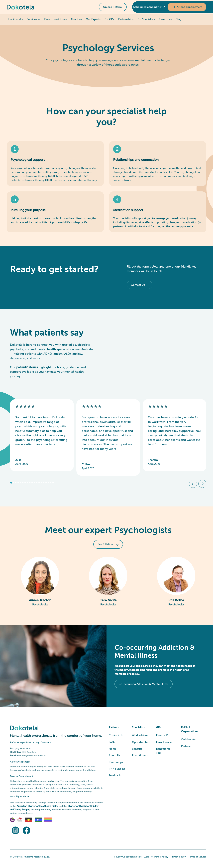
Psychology (116, 762)
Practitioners (140, 755)
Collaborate (188, 739)
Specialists (138, 727)
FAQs (112, 742)
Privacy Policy (178, 857)
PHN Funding (117, 769)
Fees (47, 19)
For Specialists (146, 19)
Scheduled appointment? (149, 7)
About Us (115, 755)
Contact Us (138, 285)
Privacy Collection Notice (128, 857)
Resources (165, 19)
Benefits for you (163, 751)
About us (76, 19)
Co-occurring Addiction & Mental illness (144, 684)
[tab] (11, 483)
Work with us (140, 735)
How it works (15, 19)
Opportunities (141, 742)
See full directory (108, 544)
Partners (186, 746)
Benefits (137, 749)
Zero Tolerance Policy (156, 857)
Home (113, 749)
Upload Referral (113, 7)
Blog (178, 19)
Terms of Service (197, 857)
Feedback (115, 775)
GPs (159, 727)
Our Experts (93, 19)
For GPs (109, 19)
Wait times (60, 19)
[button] (34, 19)
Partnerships (126, 19)
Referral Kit (163, 735)
